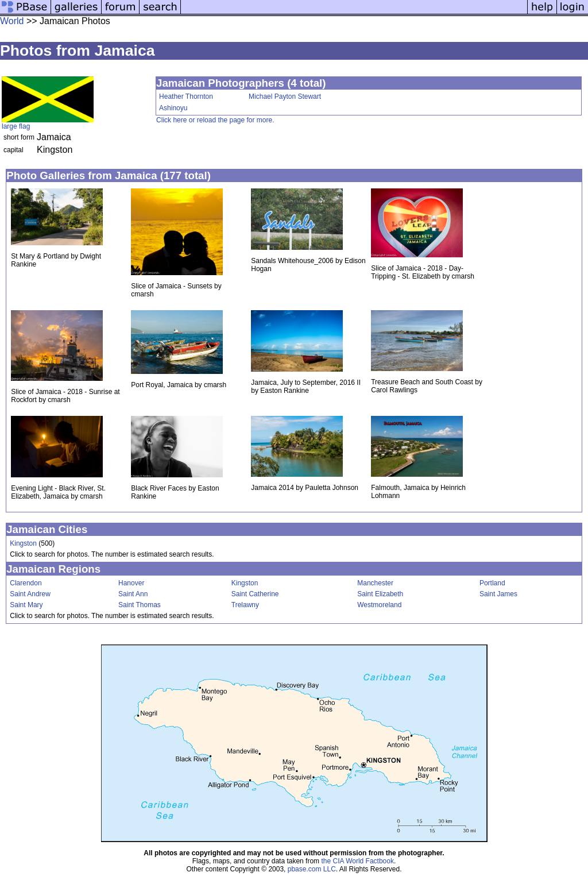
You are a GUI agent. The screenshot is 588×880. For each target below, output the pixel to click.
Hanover (131, 583)
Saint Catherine (255, 594)
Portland (492, 583)
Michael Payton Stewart (285, 97)
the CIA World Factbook (357, 861)
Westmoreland (379, 605)
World (12, 21)
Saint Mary (26, 605)
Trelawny (245, 605)
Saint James (498, 594)
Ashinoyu (173, 108)
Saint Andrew (30, 594)
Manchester (375, 583)
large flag (16, 126)
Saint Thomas (140, 605)
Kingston (23, 543)
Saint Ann (133, 594)
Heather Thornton (186, 97)
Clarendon (26, 583)
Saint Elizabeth (380, 594)
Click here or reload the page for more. (215, 120)
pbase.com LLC (312, 869)
